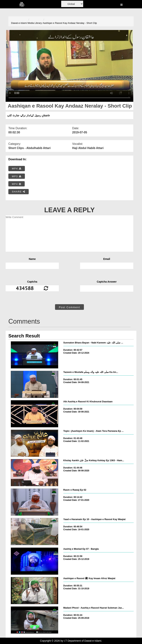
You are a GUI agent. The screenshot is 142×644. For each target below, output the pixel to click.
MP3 (17, 176)
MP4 (17, 169)
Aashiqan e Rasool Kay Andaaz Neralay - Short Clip (70, 23)
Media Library (35, 23)
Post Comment (69, 307)
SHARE (19, 192)
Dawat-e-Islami (19, 23)
